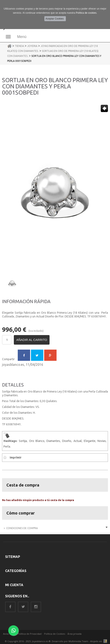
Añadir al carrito (32, 340)
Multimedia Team (78, 641)
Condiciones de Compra (22, 528)
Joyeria (32, 46)
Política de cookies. (86, 13)
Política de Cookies (55, 634)
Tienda (19, 46)
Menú (22, 37)
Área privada (75, 634)
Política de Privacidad (30, 634)
